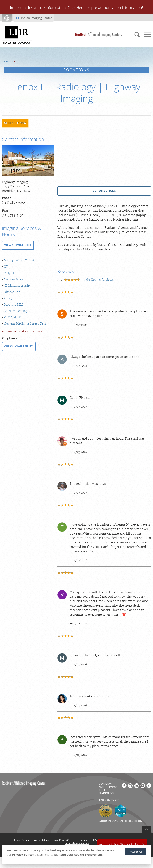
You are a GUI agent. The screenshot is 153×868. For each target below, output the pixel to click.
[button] (15, 123)
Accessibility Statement (77, 843)
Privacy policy (22, 855)
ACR (117, 821)
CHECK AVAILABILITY (19, 346)
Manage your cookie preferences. (79, 855)
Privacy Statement (42, 840)
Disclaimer (83, 840)
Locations (7, 61)
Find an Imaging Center (36, 18)
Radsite (127, 821)
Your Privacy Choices (65, 840)
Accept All (136, 852)
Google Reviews (98, 280)
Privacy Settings (22, 840)
